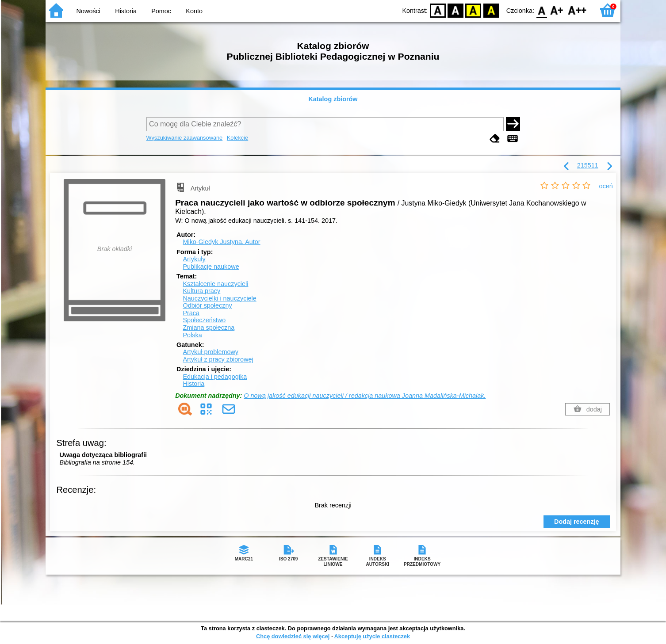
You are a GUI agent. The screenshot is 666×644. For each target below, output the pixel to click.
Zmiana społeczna (209, 328)
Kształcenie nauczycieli (215, 284)
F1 (557, 10)
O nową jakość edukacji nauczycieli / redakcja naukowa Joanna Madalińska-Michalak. (365, 396)
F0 (542, 10)
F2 (577, 10)
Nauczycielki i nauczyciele (219, 298)
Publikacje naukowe (211, 267)
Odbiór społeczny (207, 305)
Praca (191, 313)
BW (455, 10)
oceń (606, 186)
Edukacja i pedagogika (215, 377)
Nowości (88, 11)
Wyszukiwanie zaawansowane (185, 138)
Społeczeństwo (204, 320)
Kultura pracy (201, 291)
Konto (194, 11)
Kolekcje (237, 138)
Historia (126, 11)
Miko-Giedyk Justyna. (221, 242)
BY (491, 10)
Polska (192, 335)
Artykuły (194, 259)
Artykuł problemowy (211, 352)
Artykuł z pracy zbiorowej (218, 359)
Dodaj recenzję (577, 522)
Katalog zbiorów (333, 99)
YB (473, 10)
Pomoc (161, 11)
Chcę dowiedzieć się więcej (293, 636)
